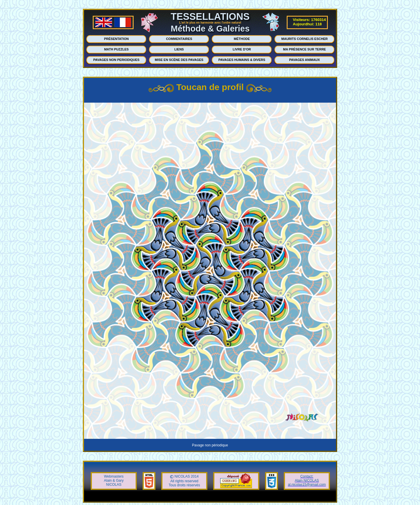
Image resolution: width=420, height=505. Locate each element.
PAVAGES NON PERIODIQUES (116, 60)
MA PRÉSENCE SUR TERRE (305, 49)
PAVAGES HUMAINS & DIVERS (242, 60)
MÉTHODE (242, 39)
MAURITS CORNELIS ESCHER (305, 39)
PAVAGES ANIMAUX (304, 60)
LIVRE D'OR (242, 49)
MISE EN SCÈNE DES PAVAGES (179, 60)
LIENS (179, 49)
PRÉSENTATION (117, 39)
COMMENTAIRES (179, 39)
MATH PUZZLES (116, 49)
